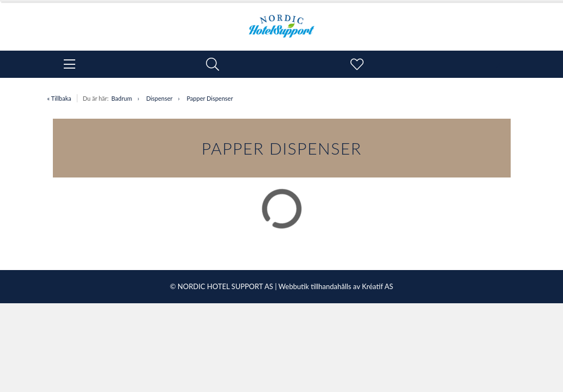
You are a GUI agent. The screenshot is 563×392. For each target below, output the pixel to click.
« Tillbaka (59, 98)
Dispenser (159, 98)
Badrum (122, 98)
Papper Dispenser (210, 98)
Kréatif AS (377, 286)
